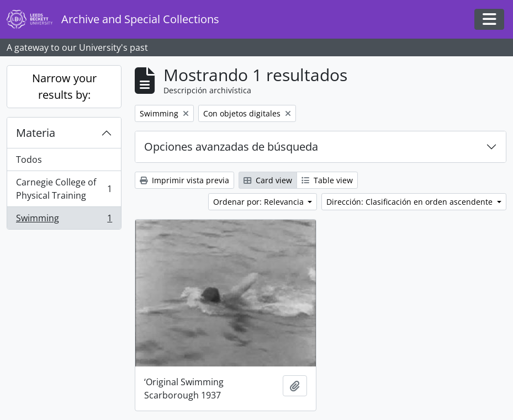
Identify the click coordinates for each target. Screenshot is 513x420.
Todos (29, 160)
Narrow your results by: (64, 86)
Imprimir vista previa (184, 180)
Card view (268, 180)
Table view (327, 180)
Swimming (64, 220)
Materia (36, 133)
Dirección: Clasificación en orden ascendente (411, 202)
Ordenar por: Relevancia (260, 202)
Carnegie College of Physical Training (64, 189)
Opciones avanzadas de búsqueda (231, 147)
